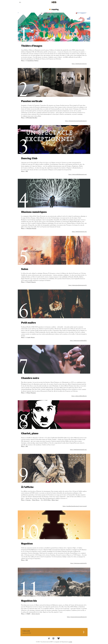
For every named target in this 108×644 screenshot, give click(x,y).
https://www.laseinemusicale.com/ (78, 450)
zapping (55, 9)
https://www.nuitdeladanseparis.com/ (78, 174)
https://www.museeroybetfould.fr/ (78, 341)
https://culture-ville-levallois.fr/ (79, 396)
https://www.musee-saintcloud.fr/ (79, 563)
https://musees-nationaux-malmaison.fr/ (77, 617)
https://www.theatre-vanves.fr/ (79, 64)
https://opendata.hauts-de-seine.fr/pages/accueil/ (75, 506)
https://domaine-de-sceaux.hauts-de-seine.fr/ (76, 121)
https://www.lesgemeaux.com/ (79, 232)
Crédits (70, 642)
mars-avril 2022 (53, 632)
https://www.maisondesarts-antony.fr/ (78, 285)
